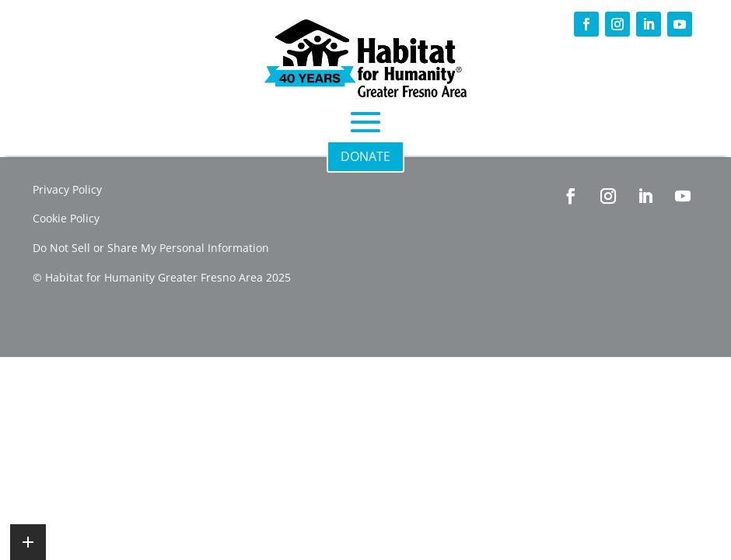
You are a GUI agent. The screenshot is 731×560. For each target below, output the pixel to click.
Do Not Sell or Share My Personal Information (151, 248)
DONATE (365, 156)
